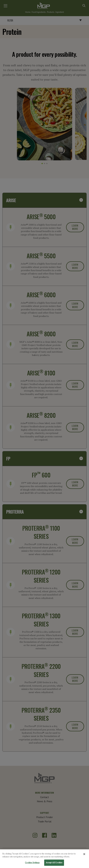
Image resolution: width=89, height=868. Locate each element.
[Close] (84, 856)
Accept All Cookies (54, 865)
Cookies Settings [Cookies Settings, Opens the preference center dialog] (32, 865)
